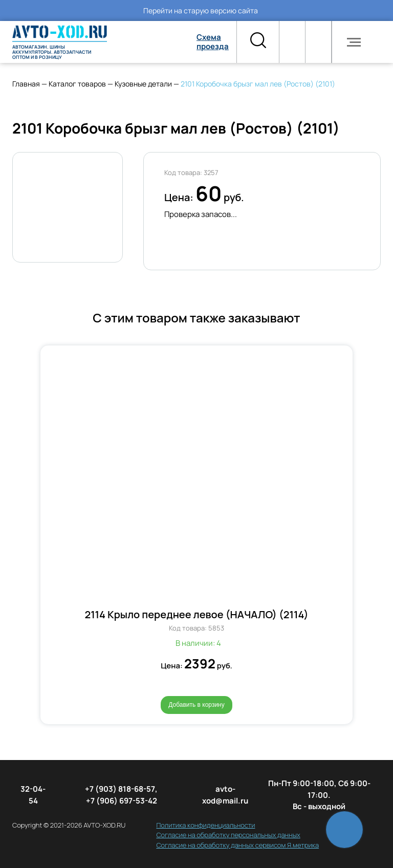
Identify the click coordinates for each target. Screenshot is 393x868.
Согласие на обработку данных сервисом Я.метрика (237, 845)
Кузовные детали (143, 84)
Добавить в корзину (196, 705)
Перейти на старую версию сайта (201, 10)
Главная (26, 84)
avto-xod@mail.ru (225, 795)
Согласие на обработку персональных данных (228, 835)
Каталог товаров (77, 84)
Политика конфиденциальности (205, 825)
